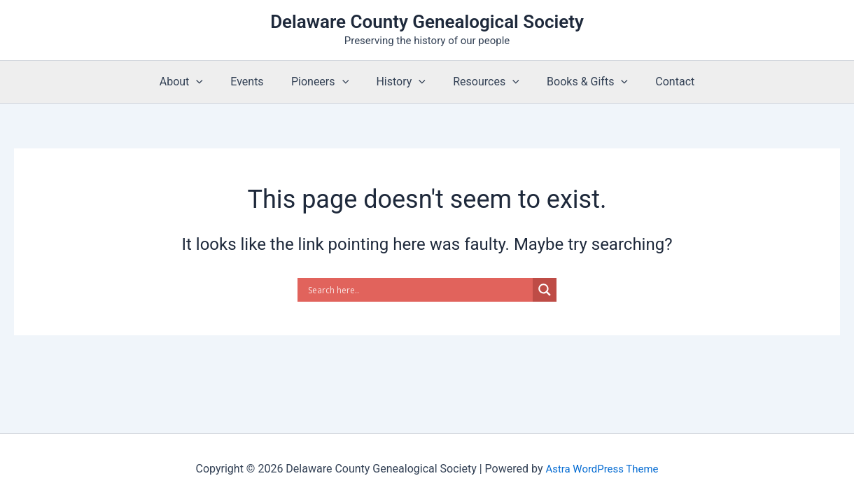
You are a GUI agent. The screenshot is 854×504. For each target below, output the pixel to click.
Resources (481, 82)
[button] (211, 82)
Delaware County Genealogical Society (427, 22)
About (197, 82)
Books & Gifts (577, 82)
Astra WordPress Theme (602, 469)
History (401, 82)
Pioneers (325, 82)
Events (257, 82)
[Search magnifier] (545, 290)
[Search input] (419, 290)
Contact (659, 82)
